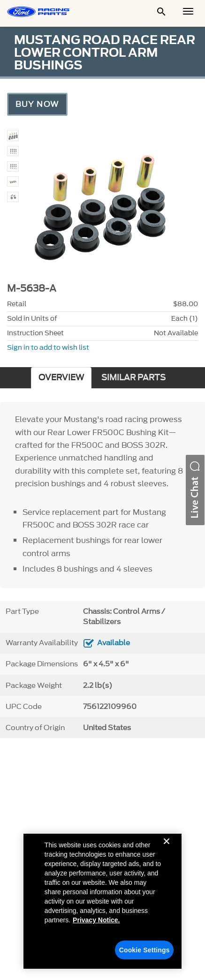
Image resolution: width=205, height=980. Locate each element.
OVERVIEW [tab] (61, 378)
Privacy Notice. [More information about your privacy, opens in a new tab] (96, 920)
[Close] (167, 849)
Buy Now (37, 104)
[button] (195, 490)
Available (114, 643)
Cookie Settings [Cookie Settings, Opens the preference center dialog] (144, 950)
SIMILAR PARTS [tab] (133, 378)
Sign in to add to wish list (48, 348)
